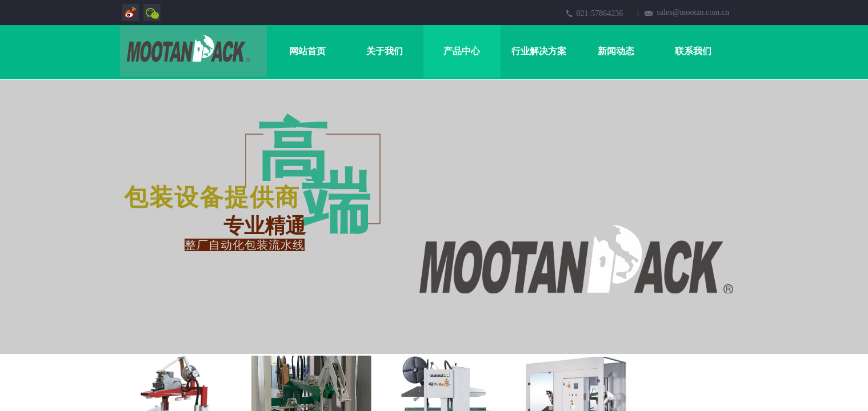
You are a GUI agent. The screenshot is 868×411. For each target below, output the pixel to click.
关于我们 (385, 51)
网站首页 (307, 51)
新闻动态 (616, 51)
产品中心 (462, 51)
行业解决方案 (539, 51)
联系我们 (693, 51)
